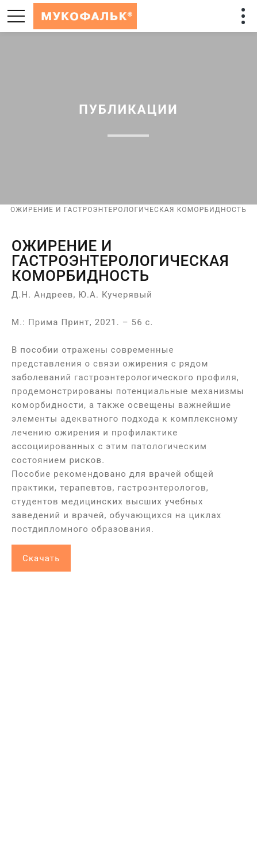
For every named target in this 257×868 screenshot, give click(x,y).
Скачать (41, 558)
